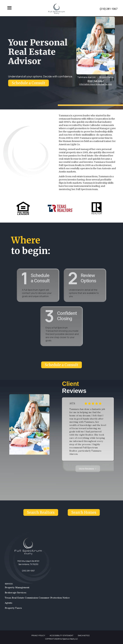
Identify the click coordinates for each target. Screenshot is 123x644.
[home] (57, 9)
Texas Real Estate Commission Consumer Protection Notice (37, 598)
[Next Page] (88, 469)
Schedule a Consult (29, 83)
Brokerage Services (16, 593)
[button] (9, 9)
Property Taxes (13, 608)
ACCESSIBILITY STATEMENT (61, 635)
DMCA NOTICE (84, 635)
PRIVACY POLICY (38, 635)
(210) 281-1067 (109, 9)
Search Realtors (41, 512)
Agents (8, 603)
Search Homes (84, 512)
